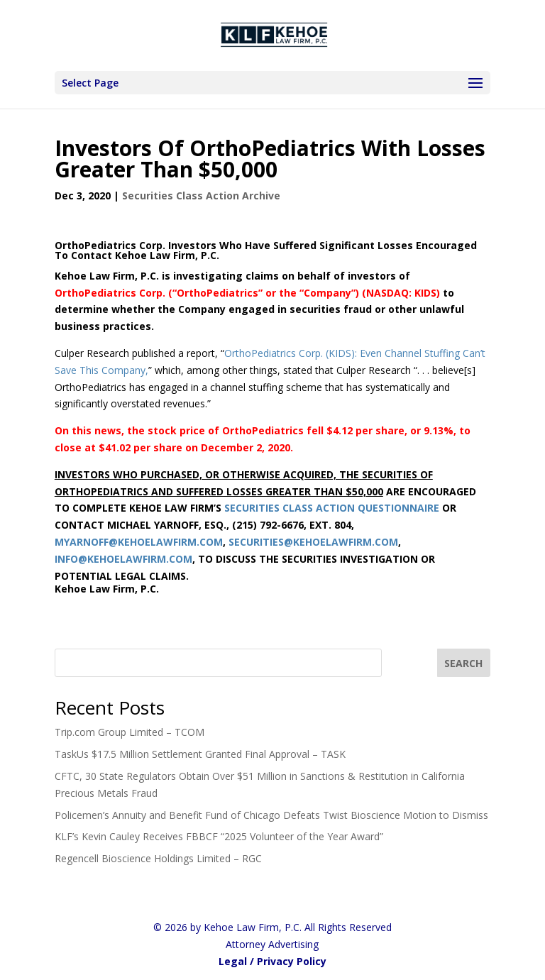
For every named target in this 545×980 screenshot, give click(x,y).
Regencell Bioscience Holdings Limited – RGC (158, 858)
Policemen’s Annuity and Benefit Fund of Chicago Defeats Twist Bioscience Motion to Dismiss (271, 815)
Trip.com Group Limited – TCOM (130, 732)
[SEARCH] (464, 663)
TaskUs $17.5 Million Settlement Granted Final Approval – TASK (200, 754)
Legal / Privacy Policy (272, 961)
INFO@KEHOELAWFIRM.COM (123, 559)
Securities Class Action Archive (201, 196)
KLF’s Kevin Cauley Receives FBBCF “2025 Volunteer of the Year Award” (219, 836)
